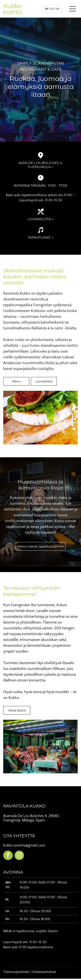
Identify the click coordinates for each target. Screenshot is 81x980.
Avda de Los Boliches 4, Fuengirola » (40, 165)
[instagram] (19, 856)
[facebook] (8, 856)
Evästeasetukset (44, 972)
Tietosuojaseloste (16, 972)
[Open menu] (73, 9)
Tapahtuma (38, 237)
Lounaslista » (40, 219)
